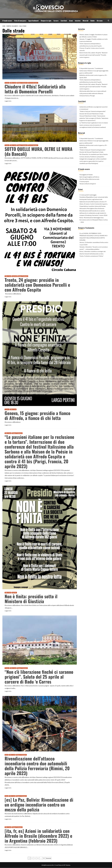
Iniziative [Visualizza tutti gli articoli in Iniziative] (14, 276)
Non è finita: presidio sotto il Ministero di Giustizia (31, 599)
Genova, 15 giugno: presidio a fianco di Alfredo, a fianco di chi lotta (37, 415)
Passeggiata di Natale (86, 175)
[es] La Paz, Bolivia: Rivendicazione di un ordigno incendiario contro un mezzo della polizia (39, 804)
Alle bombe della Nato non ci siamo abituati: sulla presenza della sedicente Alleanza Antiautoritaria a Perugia (93, 93)
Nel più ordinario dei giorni (88, 184)
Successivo (48, 858)
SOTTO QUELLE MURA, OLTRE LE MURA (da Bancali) (39, 151)
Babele (92, 21)
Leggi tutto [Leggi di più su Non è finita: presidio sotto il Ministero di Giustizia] (8, 611)
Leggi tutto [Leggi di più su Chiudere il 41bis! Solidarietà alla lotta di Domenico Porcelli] (8, 101)
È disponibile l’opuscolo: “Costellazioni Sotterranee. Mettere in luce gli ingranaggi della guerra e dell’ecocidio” (94, 71)
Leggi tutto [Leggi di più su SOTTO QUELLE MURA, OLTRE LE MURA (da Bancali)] (8, 163)
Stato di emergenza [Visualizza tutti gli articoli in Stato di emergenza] (33, 83)
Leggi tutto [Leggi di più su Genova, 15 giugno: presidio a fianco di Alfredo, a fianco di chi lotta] (8, 425)
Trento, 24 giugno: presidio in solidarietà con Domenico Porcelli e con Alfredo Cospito (37, 285)
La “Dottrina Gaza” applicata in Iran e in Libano (94, 123)
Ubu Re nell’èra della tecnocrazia (89, 179)
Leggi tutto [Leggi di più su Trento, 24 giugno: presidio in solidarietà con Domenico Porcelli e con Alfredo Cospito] (8, 297)
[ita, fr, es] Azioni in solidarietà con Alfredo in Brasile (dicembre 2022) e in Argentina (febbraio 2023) (38, 836)
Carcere (56, 21)
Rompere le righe (46, 21)
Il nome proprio (84, 181)
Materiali (85, 21)
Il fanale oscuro (7, 21)
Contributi (64, 21)
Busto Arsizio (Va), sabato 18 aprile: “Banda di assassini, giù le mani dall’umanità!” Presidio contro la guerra (93, 55)
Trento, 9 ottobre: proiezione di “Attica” (91, 256)
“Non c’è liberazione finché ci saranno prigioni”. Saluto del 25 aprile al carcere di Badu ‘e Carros (39, 677)
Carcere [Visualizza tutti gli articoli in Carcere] (7, 83)
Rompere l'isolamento (86, 228)
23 (44, 858)
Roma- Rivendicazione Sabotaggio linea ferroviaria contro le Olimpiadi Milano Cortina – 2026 (94, 220)
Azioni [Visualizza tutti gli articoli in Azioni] (7, 755)
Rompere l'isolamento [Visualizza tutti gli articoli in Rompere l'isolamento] (22, 83)
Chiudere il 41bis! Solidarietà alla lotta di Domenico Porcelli (35, 89)
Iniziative (78, 21)
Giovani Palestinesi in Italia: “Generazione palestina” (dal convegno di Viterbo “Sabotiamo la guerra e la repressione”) (94, 118)
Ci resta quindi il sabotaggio (88, 195)
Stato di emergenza (20, 21)
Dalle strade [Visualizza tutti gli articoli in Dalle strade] (13, 83)
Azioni (71, 21)
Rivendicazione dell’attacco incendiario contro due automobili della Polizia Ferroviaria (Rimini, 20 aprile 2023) (37, 766)
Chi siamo (100, 21)
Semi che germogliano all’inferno (89, 177)
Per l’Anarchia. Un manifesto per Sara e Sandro (94, 154)
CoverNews (58, 865)
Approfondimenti (33, 21)
